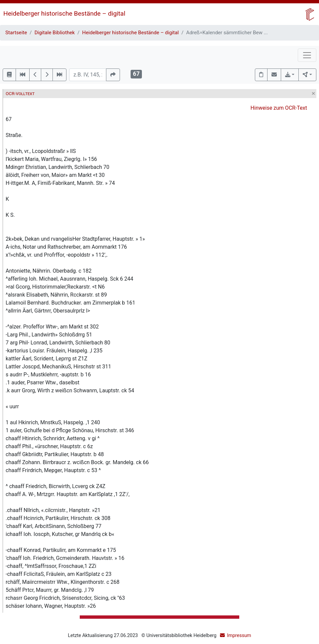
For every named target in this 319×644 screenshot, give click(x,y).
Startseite (16, 33)
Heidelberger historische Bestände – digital (64, 13)
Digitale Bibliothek (55, 33)
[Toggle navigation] (307, 55)
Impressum (239, 636)
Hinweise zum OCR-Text (279, 108)
